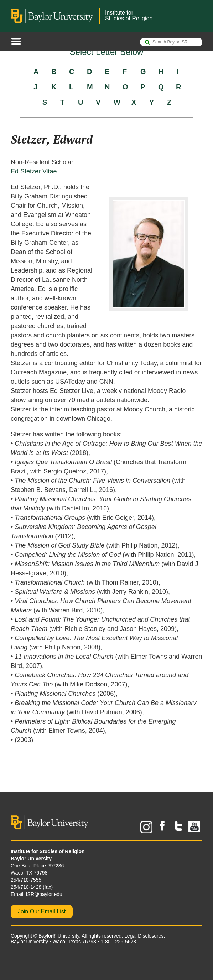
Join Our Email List (42, 911)
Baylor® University (59, 936)
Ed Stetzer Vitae (34, 171)
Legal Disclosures (144, 936)
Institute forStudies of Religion (129, 15)
